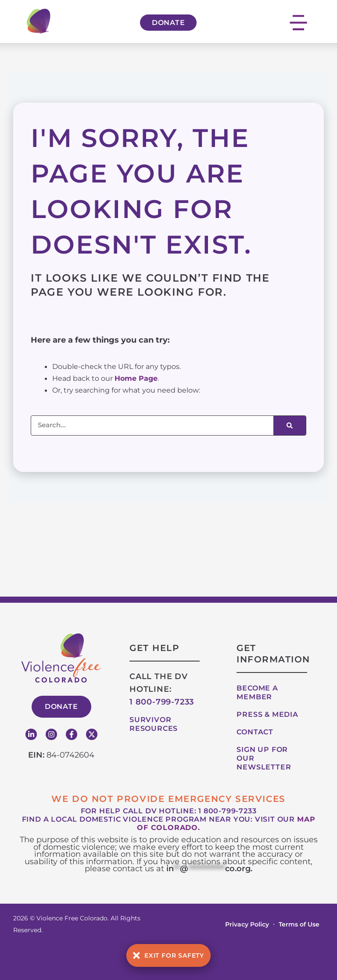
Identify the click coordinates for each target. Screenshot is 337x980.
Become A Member (257, 692)
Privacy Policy (247, 924)
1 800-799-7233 (162, 702)
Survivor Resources (154, 724)
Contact (255, 732)
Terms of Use (299, 924)
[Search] (290, 426)
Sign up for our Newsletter (264, 758)
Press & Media (267, 714)
